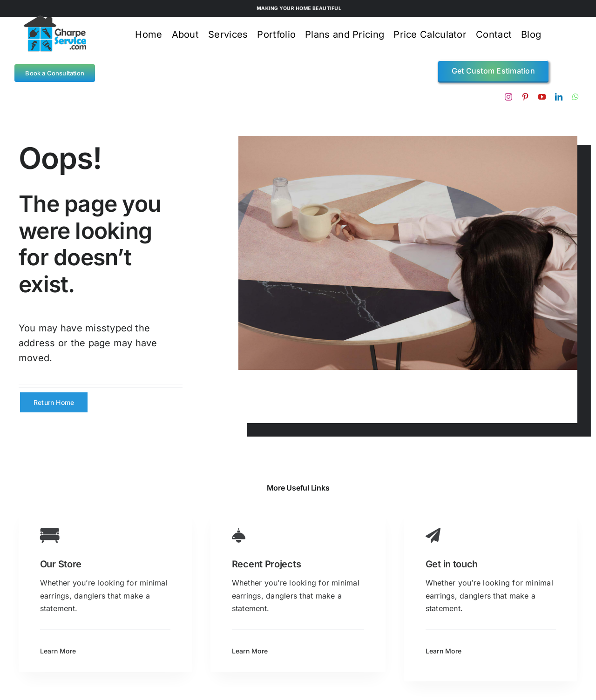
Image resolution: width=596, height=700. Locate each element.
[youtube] (542, 97)
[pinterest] (525, 97)
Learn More (58, 651)
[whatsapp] (576, 97)
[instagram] (508, 97)
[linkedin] (559, 97)
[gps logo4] (55, 19)
